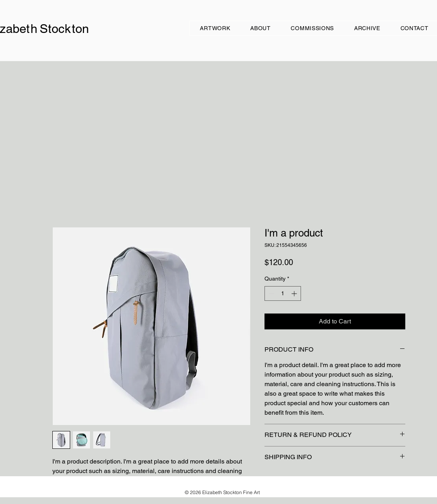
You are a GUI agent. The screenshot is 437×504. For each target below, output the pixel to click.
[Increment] (295, 293)
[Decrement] (271, 293)
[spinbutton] (283, 293)
